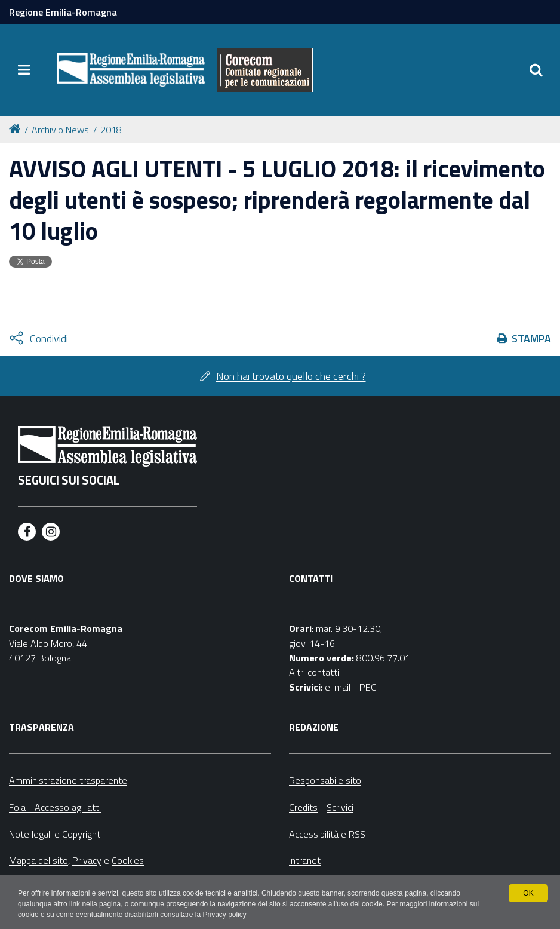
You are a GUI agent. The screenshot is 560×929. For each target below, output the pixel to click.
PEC (368, 687)
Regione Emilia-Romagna (63, 12)
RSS (357, 834)
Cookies (128, 860)
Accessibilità (314, 834)
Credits (303, 807)
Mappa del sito (39, 860)
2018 (111, 130)
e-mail (338, 687)
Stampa (531, 338)
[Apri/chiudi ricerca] (536, 70)
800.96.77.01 (383, 658)
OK (528, 893)
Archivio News (60, 130)
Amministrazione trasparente (68, 780)
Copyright (81, 834)
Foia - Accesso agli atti (55, 807)
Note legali (30, 834)
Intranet (305, 860)
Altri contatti (314, 672)
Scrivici (340, 807)
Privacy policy (225, 915)
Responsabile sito (325, 780)
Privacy (87, 860)
